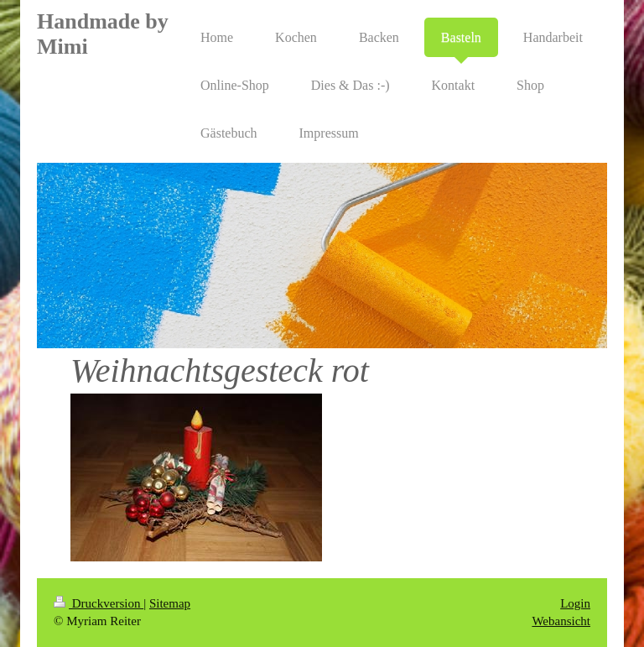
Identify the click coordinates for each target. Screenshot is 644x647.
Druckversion (99, 603)
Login (575, 603)
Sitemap (170, 603)
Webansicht (561, 621)
